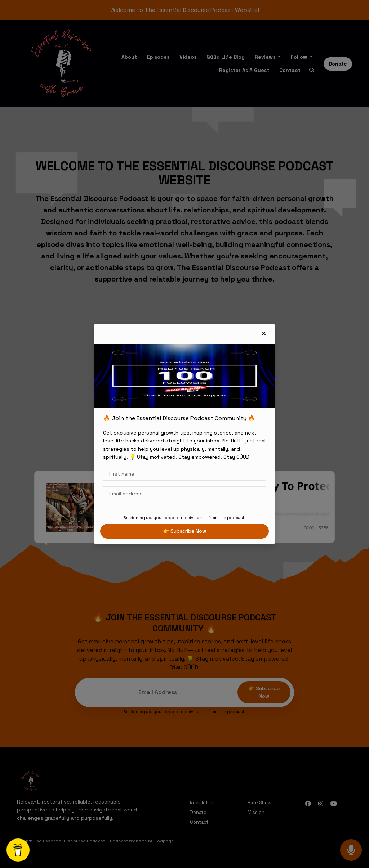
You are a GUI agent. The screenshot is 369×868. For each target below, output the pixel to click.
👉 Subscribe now (184, 531)
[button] (264, 334)
